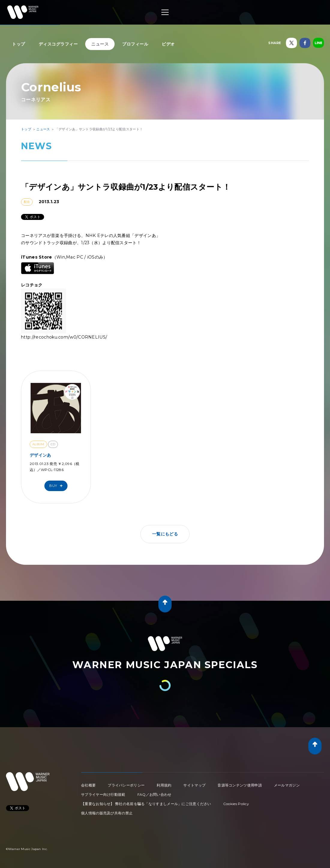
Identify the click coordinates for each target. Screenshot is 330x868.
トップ (19, 44)
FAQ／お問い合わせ (154, 794)
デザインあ (40, 455)
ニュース (100, 44)
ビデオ (168, 44)
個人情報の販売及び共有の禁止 (107, 813)
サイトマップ (194, 785)
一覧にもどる (165, 534)
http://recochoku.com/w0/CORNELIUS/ (64, 337)
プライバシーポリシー (126, 785)
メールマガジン (287, 785)
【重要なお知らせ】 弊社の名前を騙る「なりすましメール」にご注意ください (146, 804)
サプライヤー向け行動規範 (103, 794)
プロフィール (135, 44)
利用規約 (164, 785)
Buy (57, 486)
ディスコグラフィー (58, 44)
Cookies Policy (236, 804)
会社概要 (88, 785)
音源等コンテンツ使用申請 (240, 785)
